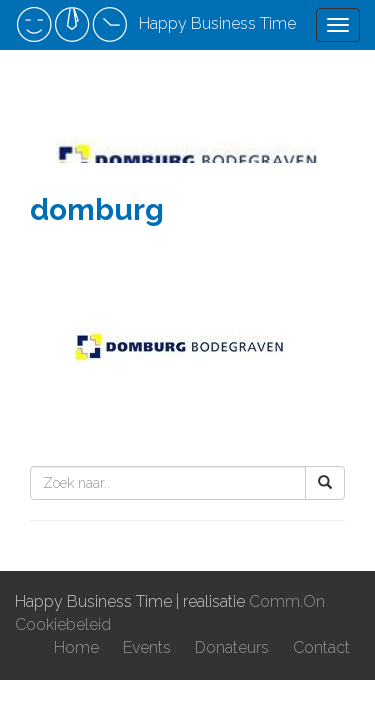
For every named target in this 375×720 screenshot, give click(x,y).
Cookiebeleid (63, 624)
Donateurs (232, 647)
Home (76, 647)
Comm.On (287, 601)
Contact (321, 647)
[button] (325, 483)
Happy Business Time (155, 25)
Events (147, 647)
